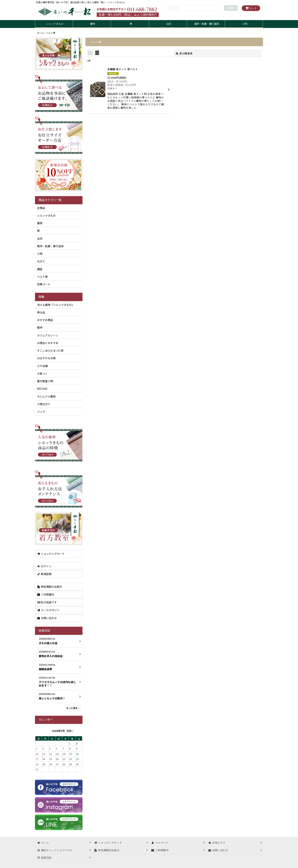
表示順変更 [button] (184, 53)
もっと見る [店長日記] (73, 708)
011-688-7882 (142, 9)
